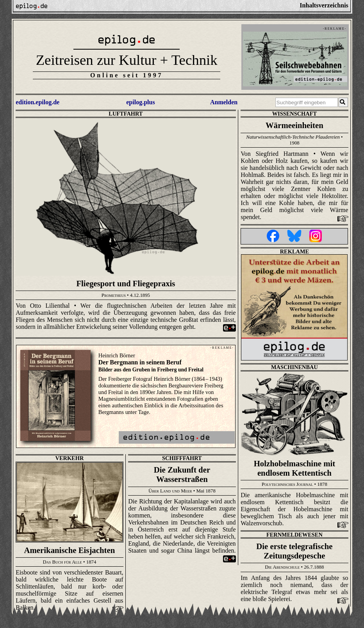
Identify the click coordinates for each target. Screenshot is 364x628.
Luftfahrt (126, 114)
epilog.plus (140, 102)
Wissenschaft (294, 114)
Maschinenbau (294, 367)
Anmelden (224, 102)
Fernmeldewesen (294, 535)
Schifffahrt (182, 458)
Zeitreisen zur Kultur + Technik (127, 60)
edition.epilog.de (37, 102)
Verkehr (70, 458)
